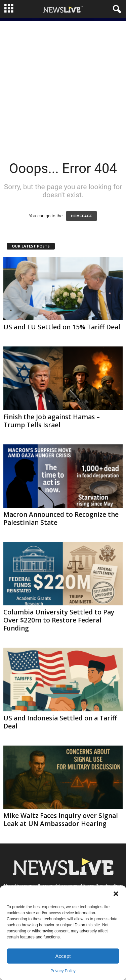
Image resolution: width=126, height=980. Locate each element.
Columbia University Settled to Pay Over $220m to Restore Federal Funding (59, 620)
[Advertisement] (63, 84)
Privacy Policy (63, 971)
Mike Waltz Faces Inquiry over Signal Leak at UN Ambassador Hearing (61, 820)
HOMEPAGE (81, 216)
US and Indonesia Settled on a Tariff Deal (60, 722)
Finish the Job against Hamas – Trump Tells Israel (52, 421)
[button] (116, 894)
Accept (63, 956)
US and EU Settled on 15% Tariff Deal (62, 327)
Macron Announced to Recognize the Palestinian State (61, 519)
